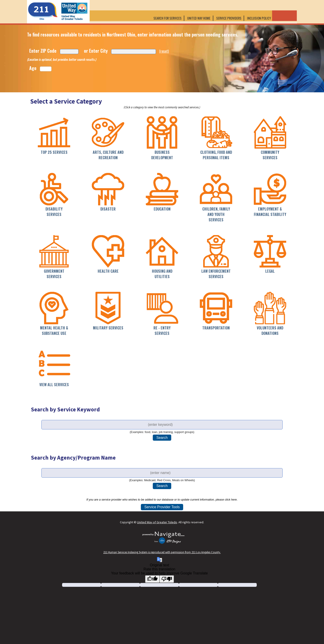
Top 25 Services (54, 152)
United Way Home (199, 18)
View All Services (54, 385)
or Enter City (96, 51)
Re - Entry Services (162, 331)
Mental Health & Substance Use (54, 331)
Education (162, 209)
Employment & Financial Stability (270, 212)
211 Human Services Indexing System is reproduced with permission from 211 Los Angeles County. (162, 552)
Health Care (108, 271)
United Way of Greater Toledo (157, 522)
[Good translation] (152, 579)
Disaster (108, 209)
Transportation (216, 328)
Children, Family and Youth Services (216, 214)
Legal (270, 271)
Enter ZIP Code (43, 51)
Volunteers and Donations (270, 331)
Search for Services (168, 18)
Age (33, 68)
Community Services (270, 155)
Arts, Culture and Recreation (108, 155)
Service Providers (229, 18)
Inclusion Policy (259, 18)
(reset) (164, 51)
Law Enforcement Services (216, 274)
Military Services (108, 328)
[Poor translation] (167, 579)
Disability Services (54, 212)
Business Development (162, 155)
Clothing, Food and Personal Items (216, 155)
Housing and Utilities (162, 274)
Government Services (54, 274)
